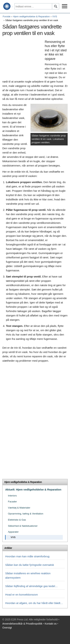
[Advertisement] (23, 59)
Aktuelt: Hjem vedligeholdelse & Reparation (33, 489)
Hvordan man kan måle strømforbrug (27, 556)
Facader (12, 502)
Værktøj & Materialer (19, 508)
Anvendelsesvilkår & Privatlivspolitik (22, 624)
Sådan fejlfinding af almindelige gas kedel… (31, 586)
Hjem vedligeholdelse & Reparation (31, 16)
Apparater (13, 532)
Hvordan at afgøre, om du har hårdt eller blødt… (34, 603)
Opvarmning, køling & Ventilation (26, 514)
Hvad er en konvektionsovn (22, 595)
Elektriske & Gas (17, 520)
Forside (7, 16)
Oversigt (7, 628)
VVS (55, 16)
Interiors (12, 496)
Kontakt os (51, 624)
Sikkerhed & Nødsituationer (23, 526)
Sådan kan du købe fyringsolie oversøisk (30, 565)
